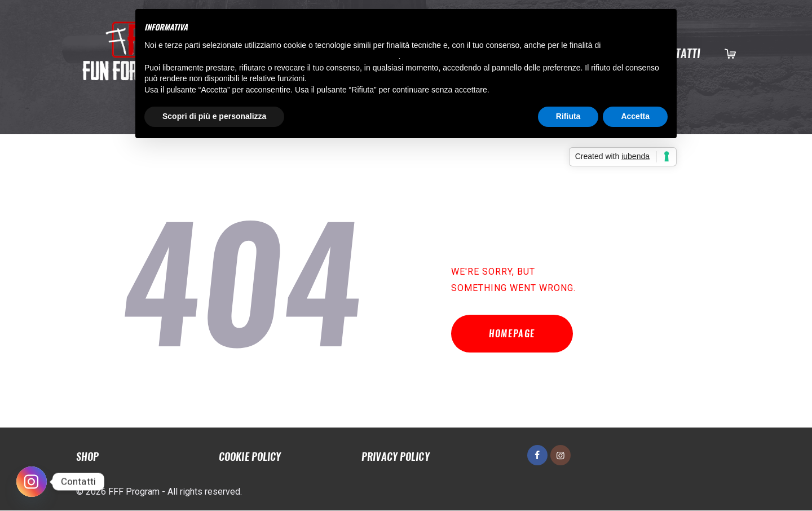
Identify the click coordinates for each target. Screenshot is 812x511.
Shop (87, 457)
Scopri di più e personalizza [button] (214, 116)
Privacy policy (395, 457)
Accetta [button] (635, 116)
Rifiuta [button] (568, 116)
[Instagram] (32, 482)
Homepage (513, 334)
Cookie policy (250, 457)
